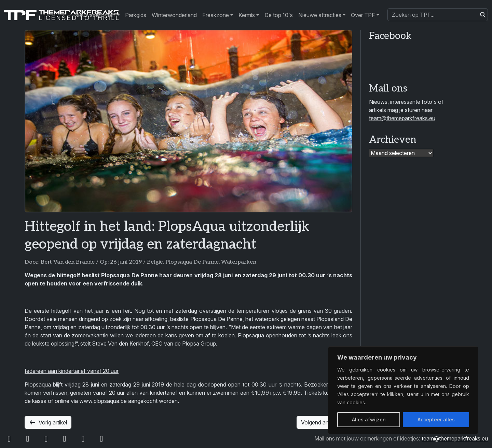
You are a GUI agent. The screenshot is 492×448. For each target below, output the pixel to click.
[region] (403, 390)
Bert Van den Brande (68, 262)
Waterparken (239, 262)
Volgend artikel (324, 422)
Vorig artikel (48, 422)
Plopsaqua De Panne (192, 262)
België (155, 262)
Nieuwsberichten (95, 15)
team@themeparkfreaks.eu (402, 118)
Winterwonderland (174, 15)
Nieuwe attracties (320, 15)
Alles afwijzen (369, 419)
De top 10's (279, 15)
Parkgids (136, 15)
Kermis (247, 15)
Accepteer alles (436, 419)
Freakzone (216, 15)
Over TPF (363, 15)
